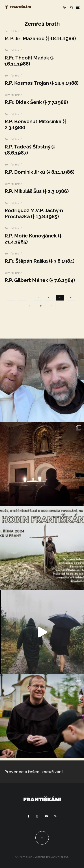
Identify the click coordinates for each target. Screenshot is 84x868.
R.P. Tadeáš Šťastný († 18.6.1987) (30, 150)
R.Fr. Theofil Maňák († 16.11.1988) (29, 61)
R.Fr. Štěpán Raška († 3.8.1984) (40, 261)
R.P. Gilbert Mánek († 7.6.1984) (40, 280)
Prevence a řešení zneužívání (34, 772)
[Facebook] (29, 816)
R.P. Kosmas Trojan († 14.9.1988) (42, 83)
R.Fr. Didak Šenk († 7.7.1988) (36, 102)
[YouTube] (46, 816)
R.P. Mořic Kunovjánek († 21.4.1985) (33, 239)
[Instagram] (37, 816)
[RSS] (55, 816)
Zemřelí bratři (13, 31)
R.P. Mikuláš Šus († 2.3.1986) (37, 191)
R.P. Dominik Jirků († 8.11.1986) (40, 172)
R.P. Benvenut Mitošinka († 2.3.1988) (35, 124)
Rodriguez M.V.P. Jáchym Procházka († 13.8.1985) (34, 213)
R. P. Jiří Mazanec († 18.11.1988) (40, 38)
